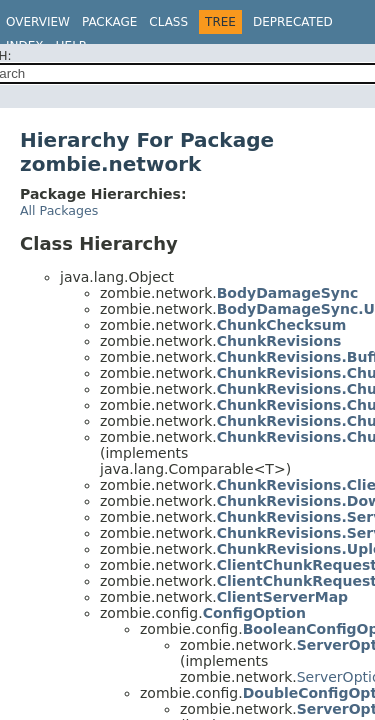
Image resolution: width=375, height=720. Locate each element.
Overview (38, 22)
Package (109, 22)
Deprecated (293, 22)
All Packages (59, 210)
